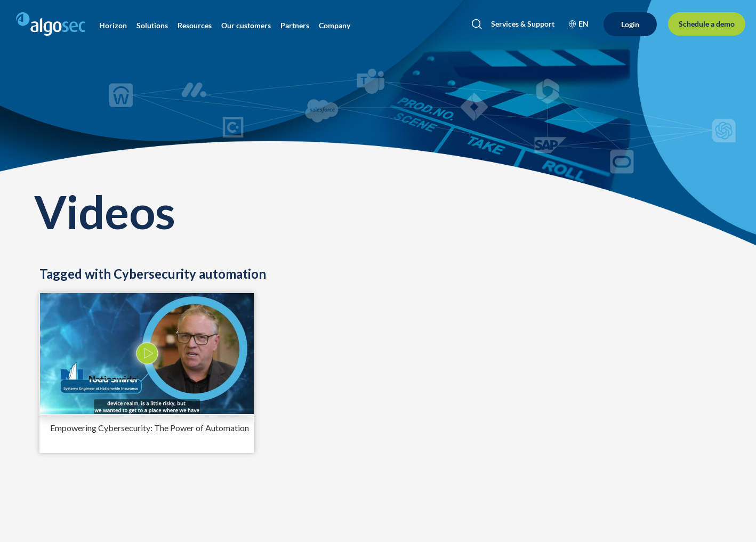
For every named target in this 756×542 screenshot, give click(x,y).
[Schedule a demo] (707, 24)
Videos (104, 211)
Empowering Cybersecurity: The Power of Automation (150, 428)
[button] (113, 26)
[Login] (630, 24)
